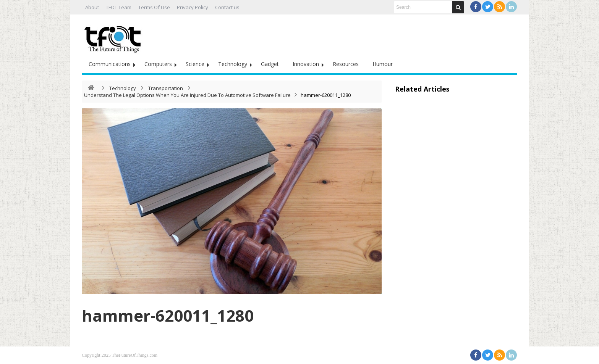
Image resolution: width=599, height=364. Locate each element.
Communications (110, 64)
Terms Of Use (154, 7)
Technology (233, 64)
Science (195, 64)
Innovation (306, 64)
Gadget (270, 64)
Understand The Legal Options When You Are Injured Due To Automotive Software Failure (187, 95)
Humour (383, 64)
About (92, 7)
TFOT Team (119, 7)
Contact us (227, 7)
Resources (346, 64)
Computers (158, 64)
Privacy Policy (193, 7)
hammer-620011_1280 (168, 315)
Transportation (166, 88)
